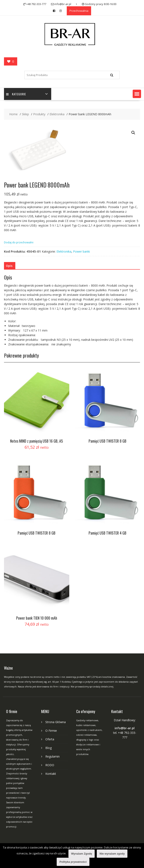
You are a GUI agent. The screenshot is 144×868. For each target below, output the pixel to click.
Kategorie (16, 94)
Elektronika (64, 251)
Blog (48, 748)
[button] (137, 94)
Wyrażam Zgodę (82, 854)
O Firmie (51, 731)
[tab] (9, 266)
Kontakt (51, 774)
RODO (50, 765)
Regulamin (52, 756)
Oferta (50, 739)
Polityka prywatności (73, 862)
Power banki (81, 251)
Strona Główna (56, 722)
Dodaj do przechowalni (19, 242)
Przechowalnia (79, 11)
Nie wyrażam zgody (112, 854)
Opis (9, 266)
